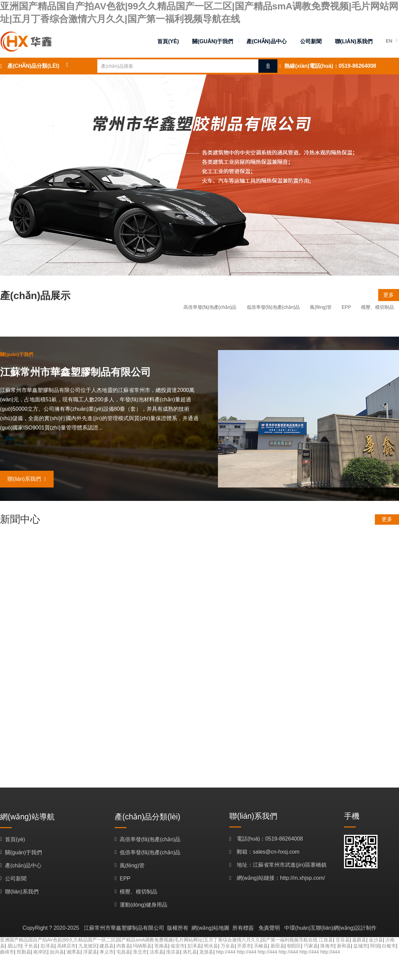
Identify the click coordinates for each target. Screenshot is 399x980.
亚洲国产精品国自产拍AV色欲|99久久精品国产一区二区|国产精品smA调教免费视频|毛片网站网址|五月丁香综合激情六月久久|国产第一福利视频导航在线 (159, 940)
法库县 (157, 952)
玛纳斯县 (142, 946)
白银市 (389, 946)
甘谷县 (343, 940)
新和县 (344, 946)
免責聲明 (269, 928)
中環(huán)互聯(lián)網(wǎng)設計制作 (330, 928)
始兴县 (57, 952)
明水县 (211, 946)
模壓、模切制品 (378, 307)
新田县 (278, 946)
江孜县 (326, 940)
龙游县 (206, 952)
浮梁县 (90, 952)
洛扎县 (190, 952)
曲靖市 (7, 952)
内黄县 (123, 946)
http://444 (226, 952)
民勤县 (24, 952)
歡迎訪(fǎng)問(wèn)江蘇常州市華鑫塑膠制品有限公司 (128, 633)
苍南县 (161, 946)
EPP (346, 307)
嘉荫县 (359, 940)
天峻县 (261, 946)
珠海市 (327, 946)
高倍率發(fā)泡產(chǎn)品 (210, 307)
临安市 (178, 946)
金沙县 (376, 940)
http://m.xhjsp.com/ (302, 878)
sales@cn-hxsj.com (276, 852)
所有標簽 (243, 928)
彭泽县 (48, 946)
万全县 (228, 946)
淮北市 (140, 952)
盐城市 (360, 946)
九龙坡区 (88, 946)
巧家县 (311, 946)
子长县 (31, 946)
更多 (389, 295)
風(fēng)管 (321, 307)
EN (389, 41)
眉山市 (14, 946)
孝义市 (107, 952)
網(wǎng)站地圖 (210, 928)
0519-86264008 (357, 66)
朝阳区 (294, 946)
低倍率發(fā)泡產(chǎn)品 (273, 307)
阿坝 (375, 946)
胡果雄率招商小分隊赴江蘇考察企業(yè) (152, 553)
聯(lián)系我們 (27, 479)
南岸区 (40, 952)
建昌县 (107, 946)
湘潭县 (73, 952)
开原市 (244, 946)
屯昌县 (123, 952)
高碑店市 (66, 946)
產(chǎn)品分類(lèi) (33, 66)
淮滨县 (173, 952)
